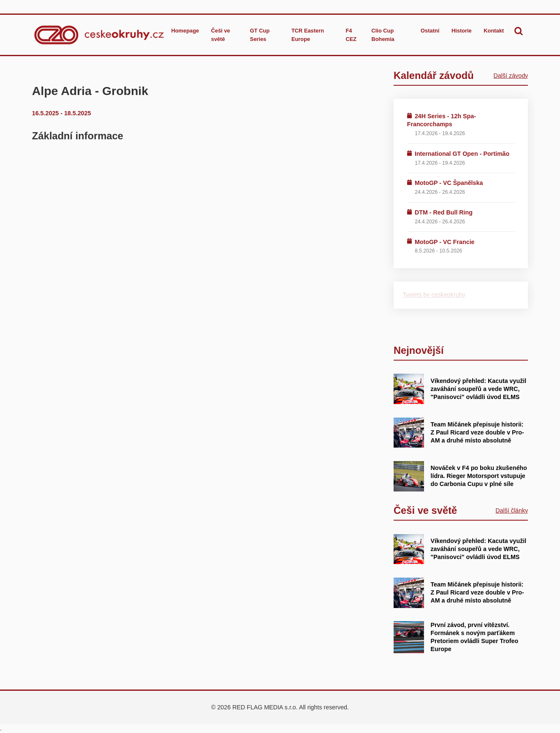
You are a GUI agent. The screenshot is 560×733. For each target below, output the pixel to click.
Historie (462, 31)
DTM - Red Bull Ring (444, 212)
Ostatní (430, 31)
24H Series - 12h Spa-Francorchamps (442, 120)
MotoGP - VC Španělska (449, 183)
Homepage (185, 31)
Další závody (511, 76)
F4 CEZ (351, 35)
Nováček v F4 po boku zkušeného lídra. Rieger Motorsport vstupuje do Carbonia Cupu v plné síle (478, 476)
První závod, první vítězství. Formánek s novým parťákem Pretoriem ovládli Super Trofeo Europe (474, 637)
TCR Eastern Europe (308, 35)
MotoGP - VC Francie (445, 242)
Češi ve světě (221, 35)
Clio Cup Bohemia (383, 35)
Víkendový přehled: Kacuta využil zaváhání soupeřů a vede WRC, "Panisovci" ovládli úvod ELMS (478, 389)
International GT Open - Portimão (462, 154)
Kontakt (494, 31)
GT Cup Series (260, 35)
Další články (512, 510)
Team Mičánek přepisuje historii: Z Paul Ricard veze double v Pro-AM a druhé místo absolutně (477, 432)
